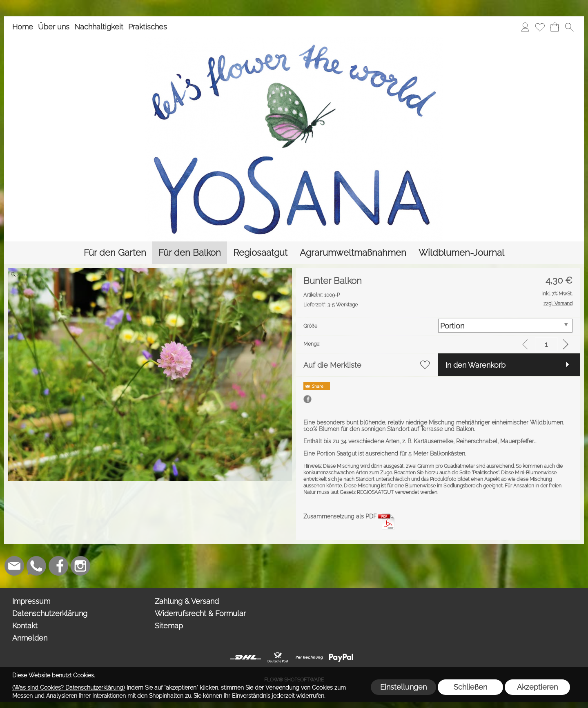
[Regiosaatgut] (260, 253)
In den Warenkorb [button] (476, 365)
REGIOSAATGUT (375, 492)
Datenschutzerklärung (50, 613)
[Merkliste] (540, 27)
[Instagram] (80, 566)
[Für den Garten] (115, 253)
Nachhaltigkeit (99, 27)
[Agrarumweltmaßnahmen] (353, 253)
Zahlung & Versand (187, 601)
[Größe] (506, 326)
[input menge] (546, 344)
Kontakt (25, 626)
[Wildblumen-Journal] (461, 253)
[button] (569, 27)
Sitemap (169, 626)
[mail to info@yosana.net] (14, 566)
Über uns (54, 27)
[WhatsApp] (36, 566)
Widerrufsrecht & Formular (200, 613)
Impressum (31, 601)
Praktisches (148, 27)
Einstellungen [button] (403, 687)
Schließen (470, 687)
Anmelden (30, 638)
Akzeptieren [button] (537, 687)
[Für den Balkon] (190, 253)
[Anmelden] (525, 27)
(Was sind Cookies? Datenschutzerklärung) (69, 688)
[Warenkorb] (555, 27)
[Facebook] (58, 566)
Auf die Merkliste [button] (332, 365)
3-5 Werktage (331, 305)
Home (23, 27)
